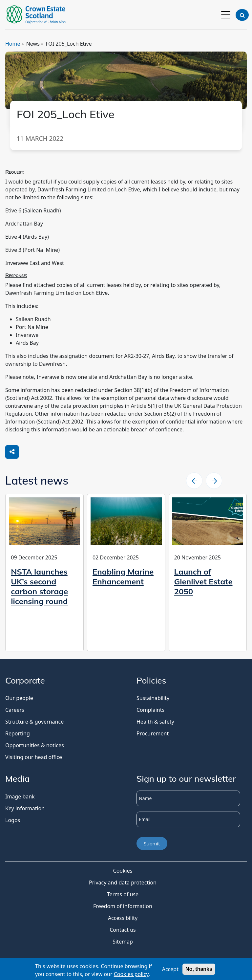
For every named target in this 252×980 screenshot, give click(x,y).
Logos (13, 820)
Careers (15, 710)
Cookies (123, 871)
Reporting (18, 733)
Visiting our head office (34, 757)
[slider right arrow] (214, 481)
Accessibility (123, 918)
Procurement (153, 733)
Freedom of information (123, 906)
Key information (25, 808)
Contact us (123, 930)
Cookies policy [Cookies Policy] (131, 975)
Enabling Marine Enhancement (123, 577)
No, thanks (199, 970)
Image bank (20, 796)
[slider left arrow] (194, 481)
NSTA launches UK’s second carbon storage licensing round (39, 586)
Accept (170, 970)
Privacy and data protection (123, 882)
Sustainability (153, 698)
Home (13, 44)
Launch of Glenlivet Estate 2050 (203, 581)
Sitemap (123, 942)
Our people (19, 698)
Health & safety (155, 722)
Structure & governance (34, 722)
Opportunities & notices (35, 745)
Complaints (150, 710)
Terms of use (123, 894)
